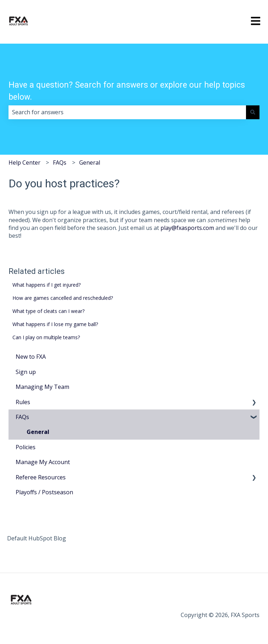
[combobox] (127, 112)
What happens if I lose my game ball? (55, 324)
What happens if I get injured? (47, 285)
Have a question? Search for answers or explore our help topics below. (127, 91)
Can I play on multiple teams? (46, 337)
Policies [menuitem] (26, 447)
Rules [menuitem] (23, 402)
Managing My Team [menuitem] (42, 387)
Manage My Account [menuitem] (43, 462)
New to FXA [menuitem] (31, 357)
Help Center (24, 163)
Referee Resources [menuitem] (41, 477)
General (90, 163)
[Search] (253, 112)
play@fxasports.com (187, 228)
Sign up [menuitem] (26, 372)
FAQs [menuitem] (22, 417)
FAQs (60, 163)
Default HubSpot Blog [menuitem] (37, 538)
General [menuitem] (38, 432)
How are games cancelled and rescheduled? (63, 298)
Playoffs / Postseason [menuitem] (44, 492)
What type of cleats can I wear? (48, 311)
